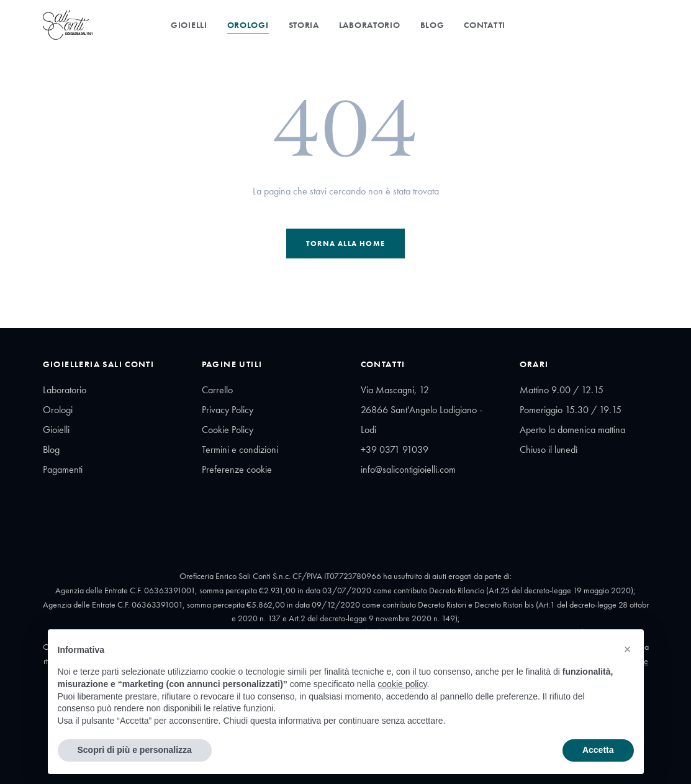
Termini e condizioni (240, 449)
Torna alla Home (346, 244)
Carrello (217, 390)
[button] (628, 649)
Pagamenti (63, 469)
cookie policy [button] (402, 684)
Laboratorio (370, 25)
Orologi (248, 25)
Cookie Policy (228, 430)
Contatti (485, 25)
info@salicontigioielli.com (408, 469)
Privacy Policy (228, 410)
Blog (432, 25)
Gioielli (189, 25)
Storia (304, 25)
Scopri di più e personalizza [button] (135, 750)
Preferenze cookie (237, 469)
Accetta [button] (598, 750)
